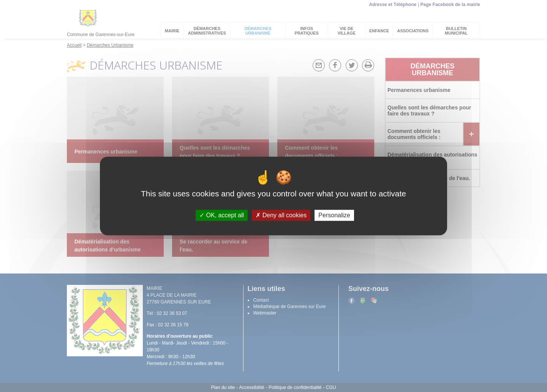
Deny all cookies (281, 215)
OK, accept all (222, 215)
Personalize (334, 215)
